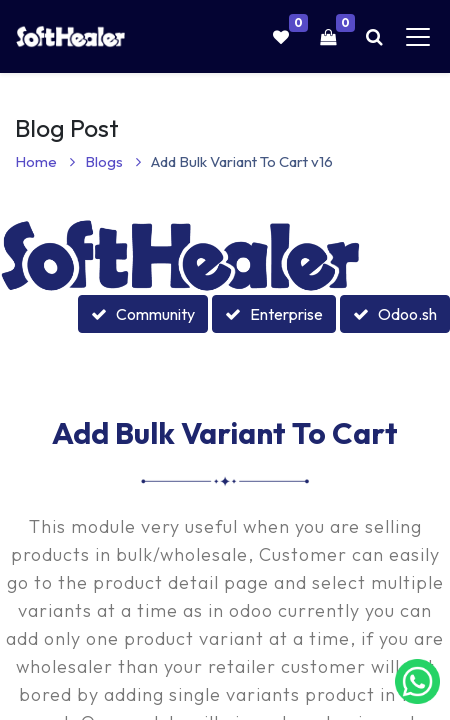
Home (45, 161)
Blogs (113, 161)
